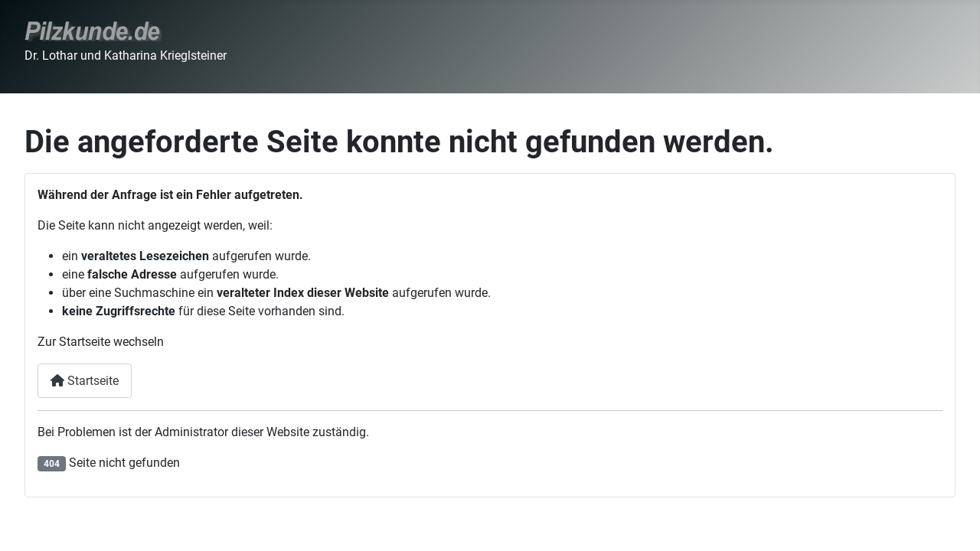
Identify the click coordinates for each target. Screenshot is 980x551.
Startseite (85, 381)
